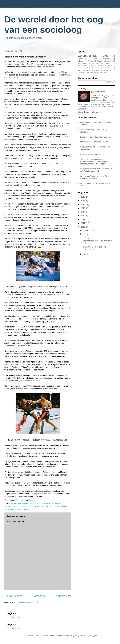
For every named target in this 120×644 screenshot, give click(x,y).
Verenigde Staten (101, 72)
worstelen (26, 509)
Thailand (81, 72)
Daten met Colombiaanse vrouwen (95, 137)
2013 (83, 216)
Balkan (93, 66)
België (80, 68)
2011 (83, 223)
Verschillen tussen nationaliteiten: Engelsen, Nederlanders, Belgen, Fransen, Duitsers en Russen (94, 161)
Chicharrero (100, 92)
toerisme (107, 59)
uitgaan (81, 61)
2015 (83, 208)
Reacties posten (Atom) (28, 602)
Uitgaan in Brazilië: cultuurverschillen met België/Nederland (96, 170)
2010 (83, 227)
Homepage (39, 596)
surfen (109, 61)
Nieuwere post (13, 596)
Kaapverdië (82, 70)
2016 (83, 204)
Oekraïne (99, 70)
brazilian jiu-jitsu (36, 503)
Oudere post (64, 596)
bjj (12, 503)
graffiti (108, 63)
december (88, 230)
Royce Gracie (31, 319)
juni (85, 238)
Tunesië (100, 61)
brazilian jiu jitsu (21, 503)
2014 (83, 212)
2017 (83, 201)
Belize (89, 68)
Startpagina (15, 617)
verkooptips (82, 66)
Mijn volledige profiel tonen (89, 112)
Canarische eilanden (87, 59)
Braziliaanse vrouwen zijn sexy (93, 154)
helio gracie (49, 503)
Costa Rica (100, 68)
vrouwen (96, 63)
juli (85, 234)
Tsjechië (89, 72)
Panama (109, 70)
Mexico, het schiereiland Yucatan (94, 142)
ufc (47, 506)
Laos (91, 70)
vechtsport (54, 506)
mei (85, 254)
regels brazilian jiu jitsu (24, 506)
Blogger (94, 636)
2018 (83, 197)
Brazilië (105, 56)
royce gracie (40, 506)
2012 (83, 219)
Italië (110, 68)
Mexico (91, 61)
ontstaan (58, 503)
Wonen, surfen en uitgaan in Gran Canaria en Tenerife (95, 177)
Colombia (84, 56)
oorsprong (9, 506)
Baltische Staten (106, 66)
